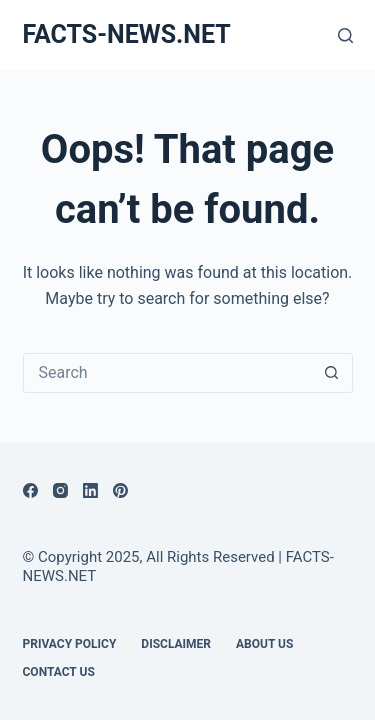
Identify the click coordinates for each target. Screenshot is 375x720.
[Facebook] (30, 490)
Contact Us (59, 672)
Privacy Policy (70, 644)
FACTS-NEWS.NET (127, 34)
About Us (264, 644)
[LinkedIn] (90, 490)
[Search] (345, 35)
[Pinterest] (120, 490)
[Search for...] (168, 373)
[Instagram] (60, 490)
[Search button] (332, 373)
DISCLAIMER (176, 644)
